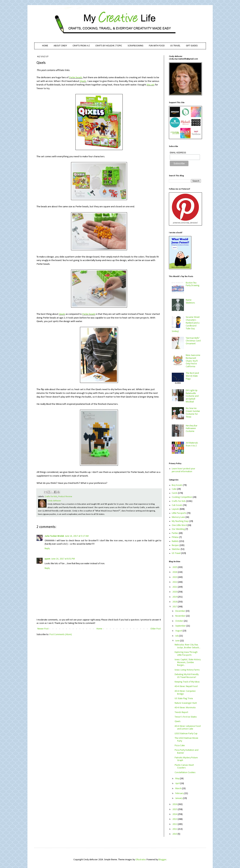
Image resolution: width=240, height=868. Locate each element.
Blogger (162, 860)
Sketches (176, 549)
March (179, 789)
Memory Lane (178, 517)
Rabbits (175, 541)
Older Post (156, 629)
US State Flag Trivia (184, 699)
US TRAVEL (175, 46)
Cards (175, 493)
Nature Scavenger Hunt (186, 703)
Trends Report (181, 712)
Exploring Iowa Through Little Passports (186, 654)
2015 (175, 809)
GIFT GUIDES (192, 46)
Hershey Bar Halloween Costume (192, 429)
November (181, 616)
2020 (175, 592)
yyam (47, 559)
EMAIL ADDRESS (178, 153)
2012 (175, 824)
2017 (175, 607)
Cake (174, 489)
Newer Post (43, 629)
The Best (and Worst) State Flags (192, 376)
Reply (47, 549)
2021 (175, 587)
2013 (175, 819)
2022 (175, 582)
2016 (175, 804)
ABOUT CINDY (60, 46)
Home (99, 629)
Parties (175, 533)
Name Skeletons (190, 301)
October (180, 621)
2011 (175, 829)
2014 (175, 814)
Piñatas (175, 537)
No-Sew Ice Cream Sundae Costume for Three (193, 413)
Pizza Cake (180, 746)
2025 (175, 567)
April (178, 783)
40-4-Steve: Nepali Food (186, 686)
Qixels (83, 81)
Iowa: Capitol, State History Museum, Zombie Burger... (188, 663)
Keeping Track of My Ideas (187, 682)
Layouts (175, 509)
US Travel (176, 553)
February (180, 793)
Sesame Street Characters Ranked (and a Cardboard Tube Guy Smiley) (186, 324)
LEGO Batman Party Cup (186, 734)
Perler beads (76, 78)
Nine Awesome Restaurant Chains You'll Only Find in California (193, 361)
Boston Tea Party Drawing (193, 284)
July (177, 636)
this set (151, 85)
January (179, 798)
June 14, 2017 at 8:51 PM (63, 559)
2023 (175, 577)
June (178, 641)
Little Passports (179, 513)
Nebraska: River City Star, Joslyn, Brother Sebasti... (188, 646)
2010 (175, 834)
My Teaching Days (180, 521)
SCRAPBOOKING (135, 46)
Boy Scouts (177, 485)
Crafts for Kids (51, 497)
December (181, 611)
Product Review (65, 497)
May (178, 779)
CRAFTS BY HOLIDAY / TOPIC (109, 46)
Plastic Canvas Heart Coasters (184, 767)
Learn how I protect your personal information (183, 470)
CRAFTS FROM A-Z (81, 46)
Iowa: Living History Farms (187, 670)
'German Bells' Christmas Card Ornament (193, 341)
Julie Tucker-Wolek (54, 536)
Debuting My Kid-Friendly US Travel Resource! (187, 676)
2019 (175, 597)
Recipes (175, 545)
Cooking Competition (182, 497)
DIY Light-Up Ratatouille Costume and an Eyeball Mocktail (192, 396)
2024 (175, 572)
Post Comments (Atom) (61, 635)
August (179, 631)
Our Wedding (178, 529)
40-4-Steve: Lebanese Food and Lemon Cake (188, 728)
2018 (175, 602)
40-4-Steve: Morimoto (185, 708)
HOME (45, 46)
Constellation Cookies (185, 773)
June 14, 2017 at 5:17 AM (77, 536)
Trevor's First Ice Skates (186, 717)
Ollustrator (141, 860)
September (181, 626)
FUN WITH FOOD (157, 46)
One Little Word (179, 525)
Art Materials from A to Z (192, 444)
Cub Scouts (177, 505)
